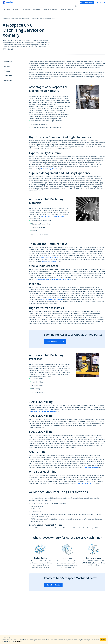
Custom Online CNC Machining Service (53, 209)
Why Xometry (8, 73)
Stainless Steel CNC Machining (62, 272)
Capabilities (6, 11)
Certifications (8, 69)
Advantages (8, 55)
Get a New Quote (53, 578)
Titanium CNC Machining (49, 254)
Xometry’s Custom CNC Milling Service (43, 404)
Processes (7, 64)
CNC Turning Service (91, 460)
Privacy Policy (19, 641)
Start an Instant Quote (55, 334)
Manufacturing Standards (50, 162)
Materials (7, 59)
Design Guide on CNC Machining (49, 250)
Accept (103, 640)
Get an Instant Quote (87, 3)
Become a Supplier (67, 6)
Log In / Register (100, 3)
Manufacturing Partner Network (52, 292)
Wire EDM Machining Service (87, 476)
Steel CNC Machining (42, 272)
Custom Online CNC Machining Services (20, 11)
